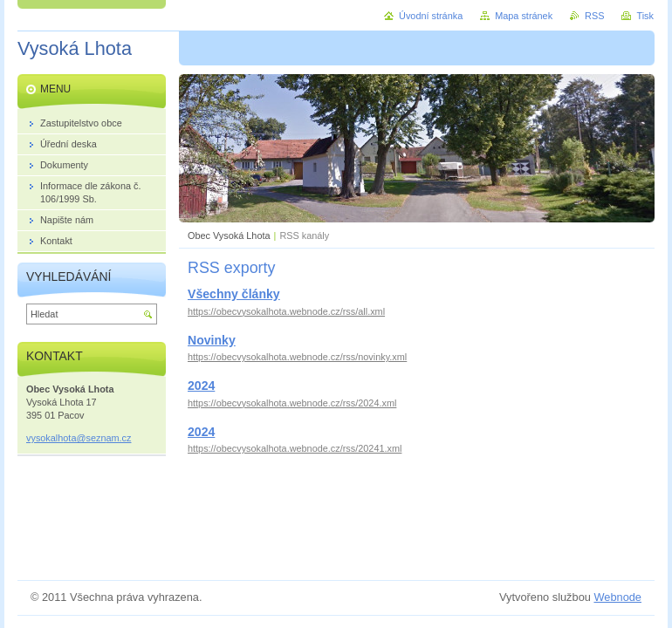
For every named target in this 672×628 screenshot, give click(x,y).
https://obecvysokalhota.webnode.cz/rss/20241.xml (295, 448)
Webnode (617, 597)
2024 (201, 386)
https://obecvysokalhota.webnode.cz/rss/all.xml (286, 311)
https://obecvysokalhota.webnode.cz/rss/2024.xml (292, 403)
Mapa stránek (524, 16)
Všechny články (234, 294)
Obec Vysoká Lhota (229, 235)
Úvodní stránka (431, 16)
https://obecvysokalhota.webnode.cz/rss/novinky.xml (297, 357)
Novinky (212, 340)
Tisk (645, 16)
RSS (594, 16)
